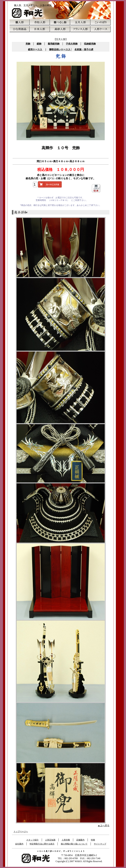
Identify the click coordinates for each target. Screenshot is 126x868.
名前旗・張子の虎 (84, 49)
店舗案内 (80, 840)
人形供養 (66, 840)
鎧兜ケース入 (35, 49)
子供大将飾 (72, 44)
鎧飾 (39, 44)
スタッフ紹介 (32, 840)
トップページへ (21, 832)
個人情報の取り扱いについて (74, 844)
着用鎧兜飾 (54, 44)
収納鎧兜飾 (90, 44)
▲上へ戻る (104, 825)
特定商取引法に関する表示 (42, 844)
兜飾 (28, 44)
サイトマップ (100, 844)
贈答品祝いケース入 (60, 49)
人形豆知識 (50, 840)
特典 (93, 840)
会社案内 (19, 844)
